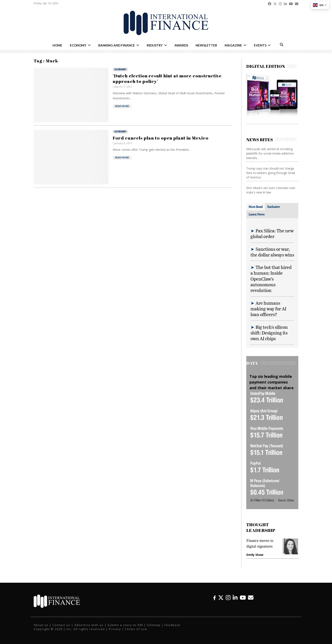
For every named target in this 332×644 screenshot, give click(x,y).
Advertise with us (89, 625)
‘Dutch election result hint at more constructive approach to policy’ (167, 78)
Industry (155, 45)
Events (260, 45)
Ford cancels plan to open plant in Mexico (161, 138)
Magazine (233, 45)
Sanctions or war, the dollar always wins (272, 252)
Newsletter (206, 45)
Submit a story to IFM (125, 625)
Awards (181, 45)
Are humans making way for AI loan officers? (268, 309)
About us (41, 625)
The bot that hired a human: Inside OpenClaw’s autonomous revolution (271, 279)
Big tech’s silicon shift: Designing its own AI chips (269, 333)
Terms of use (136, 629)
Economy (78, 45)
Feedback (172, 625)
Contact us (61, 625)
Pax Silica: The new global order (272, 233)
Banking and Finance (117, 45)
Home (57, 45)
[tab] (256, 207)
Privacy (115, 629)
